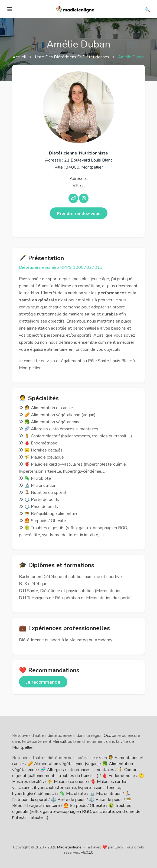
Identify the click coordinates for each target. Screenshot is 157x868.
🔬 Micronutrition (106, 794)
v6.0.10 (87, 852)
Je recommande (43, 682)
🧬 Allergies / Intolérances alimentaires (77, 770)
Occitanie (112, 736)
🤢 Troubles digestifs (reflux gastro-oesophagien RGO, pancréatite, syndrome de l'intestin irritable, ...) (76, 812)
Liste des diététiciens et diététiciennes (73, 57)
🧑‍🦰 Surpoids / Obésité (84, 806)
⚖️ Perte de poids (68, 800)
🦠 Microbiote (73, 794)
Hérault (60, 741)
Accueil (20, 57)
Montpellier (23, 747)
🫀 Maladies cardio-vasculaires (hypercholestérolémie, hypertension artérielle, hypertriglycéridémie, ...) (70, 788)
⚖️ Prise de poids (106, 800)
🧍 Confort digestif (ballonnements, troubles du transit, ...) (75, 773)
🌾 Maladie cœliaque (67, 782)
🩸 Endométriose (119, 776)
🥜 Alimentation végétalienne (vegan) (63, 764)
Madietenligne (69, 847)
